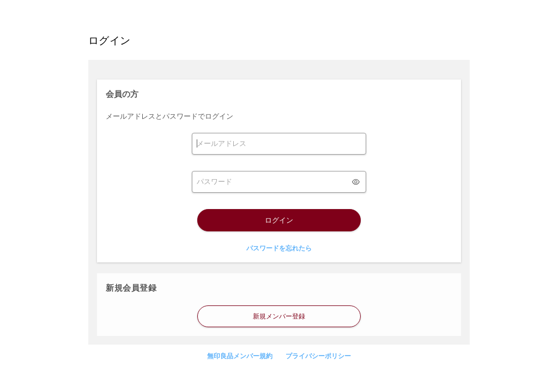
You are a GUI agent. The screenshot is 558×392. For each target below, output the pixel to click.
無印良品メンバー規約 (240, 356)
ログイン (279, 220)
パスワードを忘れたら (279, 248)
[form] (279, 144)
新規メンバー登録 (279, 316)
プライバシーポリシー (318, 356)
